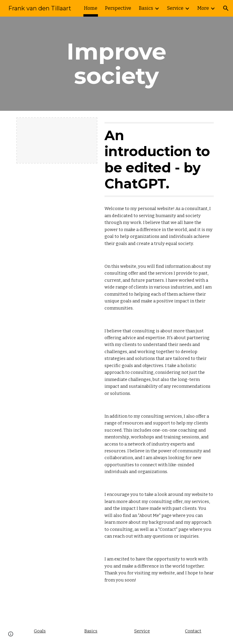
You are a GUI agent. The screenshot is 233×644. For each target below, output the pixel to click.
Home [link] (91, 8)
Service (142, 631)
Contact (193, 631)
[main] (116, 64)
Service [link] (175, 8)
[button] (226, 8)
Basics (91, 631)
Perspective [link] (118, 8)
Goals (40, 631)
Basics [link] (146, 8)
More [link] (203, 8)
